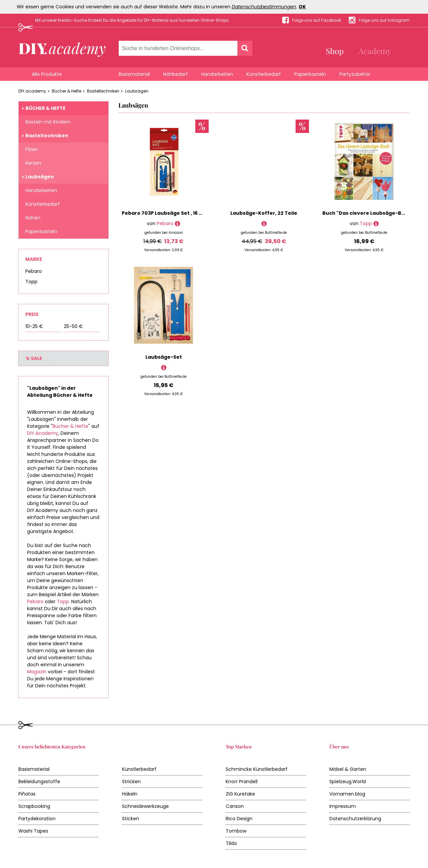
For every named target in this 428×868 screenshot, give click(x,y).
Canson (235, 806)
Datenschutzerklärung (355, 819)
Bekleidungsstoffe (39, 782)
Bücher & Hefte (67, 91)
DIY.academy (32, 91)
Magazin (37, 672)
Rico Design (239, 819)
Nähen (33, 218)
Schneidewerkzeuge (145, 806)
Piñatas (27, 794)
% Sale (34, 358)
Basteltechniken (103, 91)
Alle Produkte (47, 74)
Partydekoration (37, 819)
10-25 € (34, 326)
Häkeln (130, 794)
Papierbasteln (310, 74)
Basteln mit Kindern (48, 122)
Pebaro (34, 271)
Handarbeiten (217, 74)
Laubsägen (137, 91)
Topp (31, 282)
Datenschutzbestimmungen (264, 7)
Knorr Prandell (242, 782)
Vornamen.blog (347, 794)
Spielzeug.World (348, 782)
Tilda (231, 843)
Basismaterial (134, 74)
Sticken (131, 819)
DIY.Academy (43, 433)
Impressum (343, 806)
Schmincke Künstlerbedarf (257, 769)
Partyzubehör (355, 74)
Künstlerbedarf (264, 74)
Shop (335, 51)
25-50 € (73, 326)
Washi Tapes (33, 831)
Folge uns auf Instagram (384, 20)
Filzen (32, 149)
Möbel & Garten (348, 769)
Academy (375, 51)
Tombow (236, 831)
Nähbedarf (176, 74)
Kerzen (33, 163)
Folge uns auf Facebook (317, 20)
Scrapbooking (34, 806)
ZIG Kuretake (240, 794)
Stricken (131, 782)
